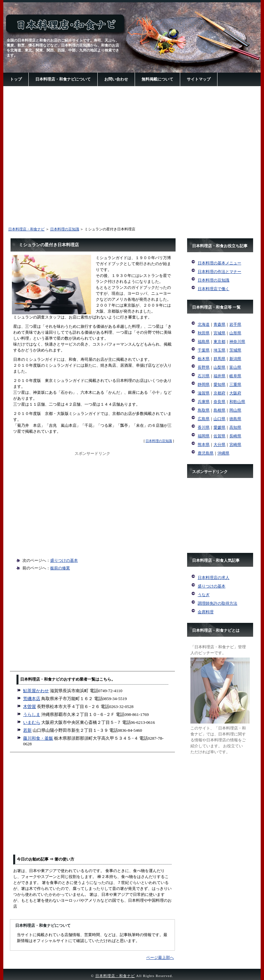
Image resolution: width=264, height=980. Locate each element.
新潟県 (235, 359)
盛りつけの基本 (64, 560)
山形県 (235, 333)
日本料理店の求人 (214, 578)
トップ (16, 79)
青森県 (219, 324)
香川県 (204, 427)
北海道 (204, 324)
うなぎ (204, 595)
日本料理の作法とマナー (219, 272)
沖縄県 (223, 453)
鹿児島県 (206, 453)
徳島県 (235, 419)
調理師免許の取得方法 (217, 603)
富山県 (235, 367)
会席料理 (206, 612)
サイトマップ (199, 79)
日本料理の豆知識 (65, 229)
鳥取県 (204, 410)
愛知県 (219, 385)
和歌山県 (237, 402)
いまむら (32, 722)
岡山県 (235, 410)
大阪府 (235, 393)
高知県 (235, 427)
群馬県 (219, 359)
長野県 (204, 367)
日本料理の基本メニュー (219, 263)
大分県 (219, 445)
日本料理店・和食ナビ (26, 229)
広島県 (204, 419)
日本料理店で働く (214, 289)
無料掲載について (157, 79)
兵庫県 (204, 402)
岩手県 (235, 324)
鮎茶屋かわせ (36, 691)
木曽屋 (30, 707)
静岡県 (204, 385)
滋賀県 (204, 393)
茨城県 (235, 350)
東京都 (219, 342)
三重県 (235, 385)
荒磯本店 (32, 699)
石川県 (204, 376)
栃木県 (204, 359)
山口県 (219, 419)
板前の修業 (60, 568)
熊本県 (204, 445)
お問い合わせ (116, 79)
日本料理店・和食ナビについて (63, 79)
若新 (27, 730)
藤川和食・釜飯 (38, 738)
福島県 (204, 342)
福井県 (219, 376)
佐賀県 (219, 436)
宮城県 (219, 333)
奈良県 (219, 402)
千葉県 (204, 350)
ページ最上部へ (160, 958)
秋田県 (204, 333)
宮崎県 (235, 445)
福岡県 (204, 436)
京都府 (219, 393)
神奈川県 (237, 342)
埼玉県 (219, 350)
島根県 (219, 410)
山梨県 (219, 367)
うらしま (32, 714)
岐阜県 (235, 376)
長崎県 (235, 436)
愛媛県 (219, 427)
